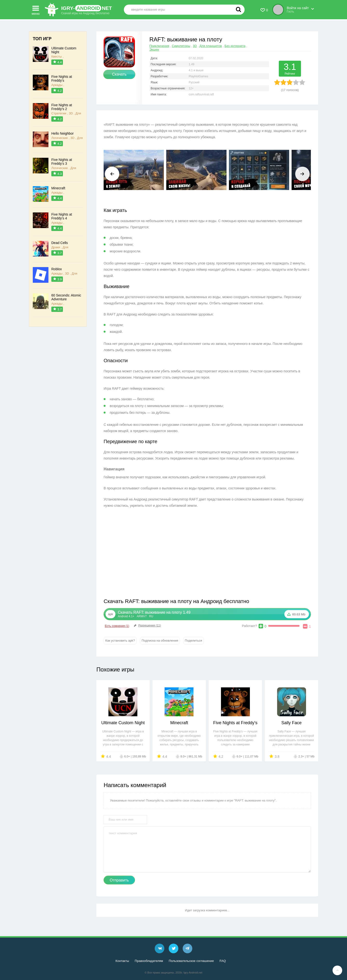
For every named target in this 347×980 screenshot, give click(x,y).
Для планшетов (211, 46)
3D (195, 46)
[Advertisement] (155, 554)
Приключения (159, 46)
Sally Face (292, 723)
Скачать (119, 74)
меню (36, 9)
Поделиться (194, 641)
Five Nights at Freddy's (235, 723)
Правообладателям (149, 961)
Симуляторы (181, 46)
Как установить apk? (120, 641)
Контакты (122, 961)
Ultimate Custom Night (123, 723)
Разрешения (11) (147, 625)
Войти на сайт (298, 8)
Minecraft (179, 723)
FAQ (223, 961)
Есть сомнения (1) (117, 626)
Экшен (154, 49)
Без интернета (235, 46)
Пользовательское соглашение (191, 961)
